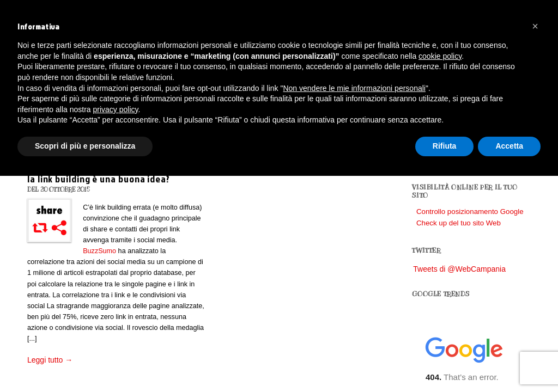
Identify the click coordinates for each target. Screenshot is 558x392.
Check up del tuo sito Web (459, 223)
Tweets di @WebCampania (459, 269)
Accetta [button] (509, 146)
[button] (535, 26)
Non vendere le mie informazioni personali (354, 88)
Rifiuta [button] (445, 146)
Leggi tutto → (50, 360)
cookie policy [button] (440, 56)
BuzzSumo (99, 251)
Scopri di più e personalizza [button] (85, 146)
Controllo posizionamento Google (470, 212)
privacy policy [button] (116, 109)
